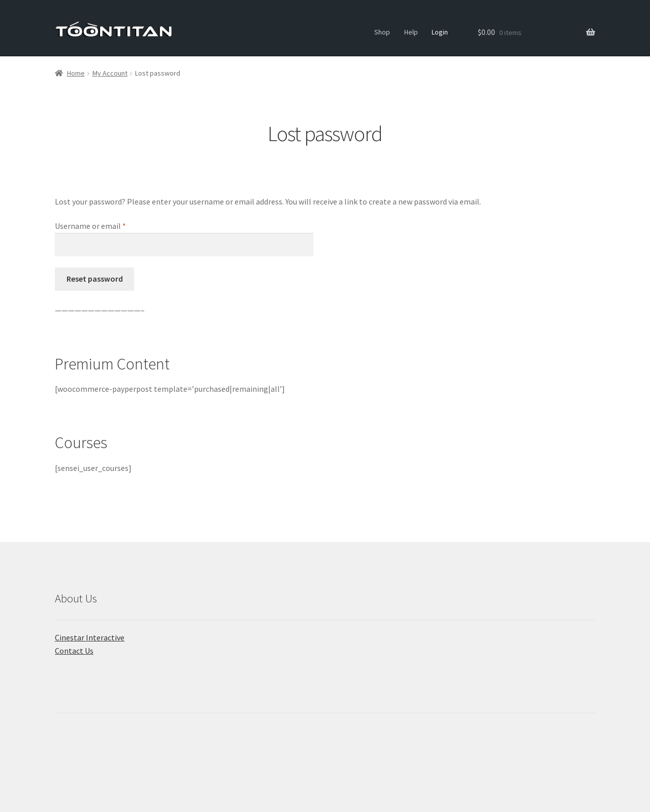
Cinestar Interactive (90, 637)
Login (440, 32)
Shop (382, 32)
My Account (110, 73)
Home (76, 73)
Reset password (95, 279)
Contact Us (74, 651)
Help (411, 32)
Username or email (105, 225)
